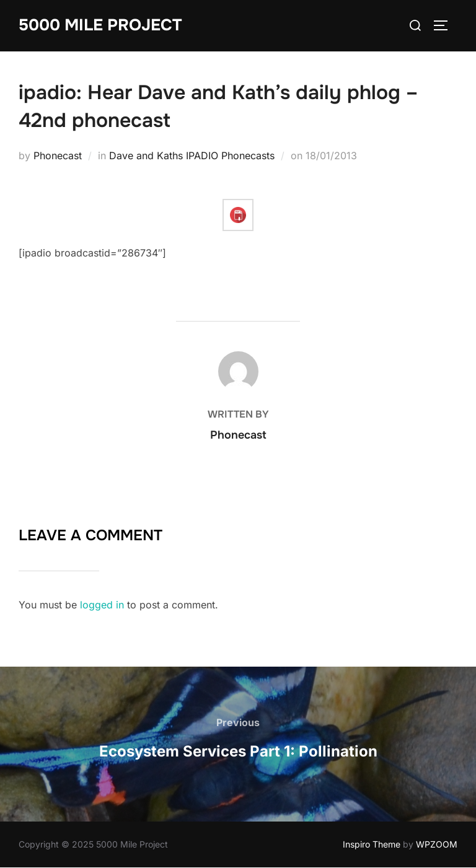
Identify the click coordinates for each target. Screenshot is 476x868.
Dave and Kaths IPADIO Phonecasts (192, 156)
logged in (102, 605)
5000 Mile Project (100, 25)
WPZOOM (437, 844)
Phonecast (58, 156)
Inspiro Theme (372, 844)
